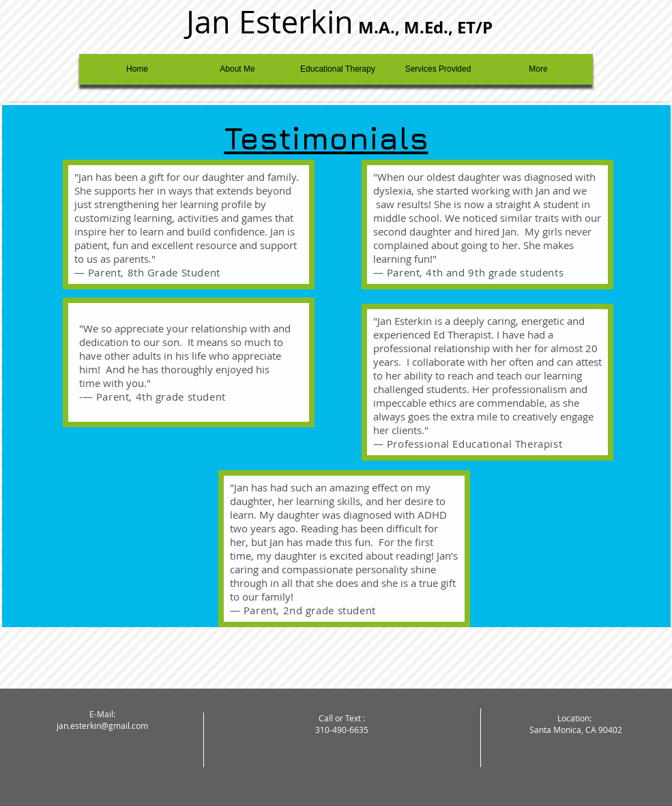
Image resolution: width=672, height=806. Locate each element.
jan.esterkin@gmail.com (102, 725)
